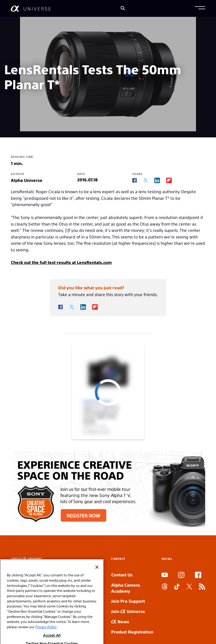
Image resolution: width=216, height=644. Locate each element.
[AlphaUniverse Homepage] (31, 9)
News (120, 621)
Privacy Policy (46, 635)
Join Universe (128, 611)
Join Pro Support (128, 601)
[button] (200, 8)
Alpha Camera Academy (126, 588)
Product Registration (132, 632)
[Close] (97, 575)
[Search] (123, 9)
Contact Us (122, 575)
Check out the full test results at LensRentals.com (61, 262)
